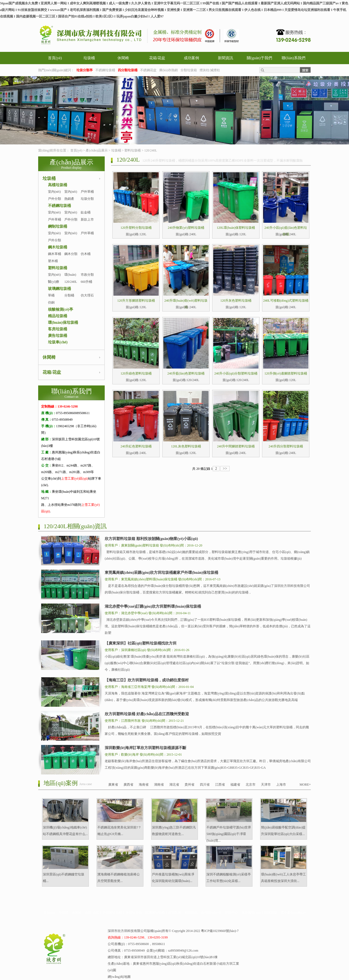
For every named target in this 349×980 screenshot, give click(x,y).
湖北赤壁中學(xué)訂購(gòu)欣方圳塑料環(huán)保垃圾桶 (153, 606)
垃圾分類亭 (87, 202)
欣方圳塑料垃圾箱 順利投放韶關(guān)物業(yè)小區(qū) (151, 539)
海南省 (144, 785)
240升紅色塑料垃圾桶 (136, 446)
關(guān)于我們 (259, 58)
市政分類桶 (87, 278)
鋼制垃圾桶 (58, 226)
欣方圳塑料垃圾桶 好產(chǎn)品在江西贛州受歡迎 (147, 714)
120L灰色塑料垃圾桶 (186, 446)
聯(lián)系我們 (293, 58)
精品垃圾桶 (58, 316)
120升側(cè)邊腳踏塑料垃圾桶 (286, 373)
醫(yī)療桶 (54, 285)
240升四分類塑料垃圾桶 (286, 446)
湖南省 (159, 785)
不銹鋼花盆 (148, 70)
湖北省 (174, 785)
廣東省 (113, 785)
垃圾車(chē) (58, 342)
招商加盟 (271, 913)
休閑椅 (123, 58)
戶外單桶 (87, 192)
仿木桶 (86, 254)
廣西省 (128, 785)
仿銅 (51, 302)
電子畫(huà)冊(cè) (293, 913)
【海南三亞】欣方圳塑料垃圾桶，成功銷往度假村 (147, 680)
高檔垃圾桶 (58, 185)
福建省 (235, 785)
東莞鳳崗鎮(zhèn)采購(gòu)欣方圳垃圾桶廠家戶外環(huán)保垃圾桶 (161, 573)
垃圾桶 (89, 58)
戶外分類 (55, 199)
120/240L (151, 150)
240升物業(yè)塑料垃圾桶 (186, 228)
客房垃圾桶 (58, 329)
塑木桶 (53, 261)
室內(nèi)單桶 (54, 195)
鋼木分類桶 (71, 257)
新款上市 (87, 219)
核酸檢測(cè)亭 (61, 309)
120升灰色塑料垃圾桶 (236, 301)
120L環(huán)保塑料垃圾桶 (236, 228)
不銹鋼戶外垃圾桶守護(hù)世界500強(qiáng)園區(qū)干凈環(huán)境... (229, 834)
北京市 (251, 785)
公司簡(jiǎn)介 (211, 913)
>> (225, 469)
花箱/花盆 (157, 58)
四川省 (205, 785)
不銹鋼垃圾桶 (105, 70)
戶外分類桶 (71, 223)
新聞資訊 (225, 58)
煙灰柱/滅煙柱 (210, 70)
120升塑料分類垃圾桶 (136, 228)
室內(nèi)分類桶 (71, 216)
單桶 (51, 295)
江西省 (220, 785)
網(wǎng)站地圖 (119, 977)
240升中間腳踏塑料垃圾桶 (236, 446)
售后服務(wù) (251, 913)
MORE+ (305, 785)
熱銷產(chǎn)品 (70, 202)
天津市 (266, 785)
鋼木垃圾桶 (58, 247)
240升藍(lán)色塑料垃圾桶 (186, 373)
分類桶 (69, 295)
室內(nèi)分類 (71, 195)
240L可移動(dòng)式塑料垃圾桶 (286, 301)
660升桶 (86, 282)
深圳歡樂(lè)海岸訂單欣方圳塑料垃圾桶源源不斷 (145, 748)
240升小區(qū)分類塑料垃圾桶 (236, 373)
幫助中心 (231, 913)
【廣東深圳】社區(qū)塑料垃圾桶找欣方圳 (141, 643)
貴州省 (189, 785)
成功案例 (191, 58)
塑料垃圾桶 (133, 150)
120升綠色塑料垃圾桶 (136, 373)
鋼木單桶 (55, 254)
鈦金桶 (86, 212)
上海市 (281, 785)
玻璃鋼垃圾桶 (59, 289)
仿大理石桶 (87, 299)
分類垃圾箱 (189, 70)
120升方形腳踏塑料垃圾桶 (136, 301)
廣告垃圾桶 (58, 336)
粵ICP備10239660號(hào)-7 (220, 931)
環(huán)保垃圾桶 (63, 323)
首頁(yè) (55, 58)
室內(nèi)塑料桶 (54, 278)
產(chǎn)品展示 (97, 150)
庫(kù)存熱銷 (169, 70)
